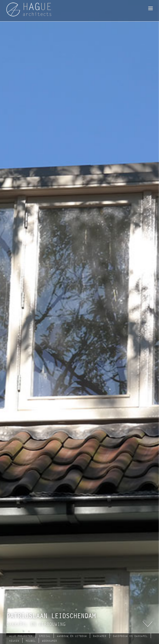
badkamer (100, 636)
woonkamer (49, 641)
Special (45, 636)
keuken (14, 641)
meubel (31, 641)
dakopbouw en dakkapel (130, 636)
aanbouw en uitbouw (72, 636)
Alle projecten (21, 636)
